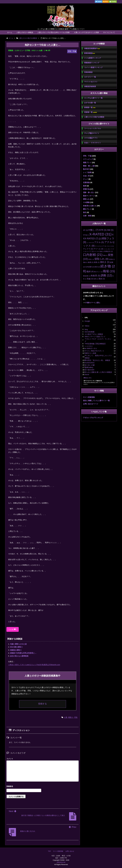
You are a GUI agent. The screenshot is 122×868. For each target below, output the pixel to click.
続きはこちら (88, 378)
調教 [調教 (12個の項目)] (106, 275)
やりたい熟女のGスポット (94, 351)
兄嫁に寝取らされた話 (18, 644)
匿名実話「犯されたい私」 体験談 (97, 360)
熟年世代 (86, 169)
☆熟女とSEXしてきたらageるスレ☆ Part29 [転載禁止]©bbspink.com (34, 665)
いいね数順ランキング (93, 58)
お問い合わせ (70, 851)
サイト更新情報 (89, 397)
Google (87, 321)
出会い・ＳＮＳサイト (93, 143)
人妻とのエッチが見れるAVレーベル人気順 (53, 32)
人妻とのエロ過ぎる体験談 (94, 117)
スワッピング (88, 159)
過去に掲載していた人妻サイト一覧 (96, 401)
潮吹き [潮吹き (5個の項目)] (105, 262)
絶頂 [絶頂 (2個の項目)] (97, 267)
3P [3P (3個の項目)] (85, 230)
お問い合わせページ (91, 404)
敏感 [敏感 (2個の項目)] (91, 262)
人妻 (66, 717)
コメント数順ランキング (93, 67)
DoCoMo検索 (90, 332)
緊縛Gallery (89, 367)
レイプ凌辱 (87, 172)
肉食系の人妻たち (90, 206)
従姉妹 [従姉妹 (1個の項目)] (112, 259)
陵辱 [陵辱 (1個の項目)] (96, 279)
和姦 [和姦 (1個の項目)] (105, 255)
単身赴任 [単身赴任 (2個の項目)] (109, 251)
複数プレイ (87, 163)
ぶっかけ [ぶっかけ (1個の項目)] (90, 243)
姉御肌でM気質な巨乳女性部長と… (23, 653)
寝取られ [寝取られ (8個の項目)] (101, 259)
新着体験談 (90, 53)
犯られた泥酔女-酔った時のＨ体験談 (98, 372)
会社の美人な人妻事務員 (19, 656)
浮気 (76, 717)
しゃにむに (89, 346)
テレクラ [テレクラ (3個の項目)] (88, 249)
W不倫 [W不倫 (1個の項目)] (86, 235)
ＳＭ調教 (86, 202)
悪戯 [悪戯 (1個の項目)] (85, 262)
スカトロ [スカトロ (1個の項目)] (110, 246)
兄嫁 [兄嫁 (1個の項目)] (102, 251)
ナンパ (86, 179)
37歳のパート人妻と (93, 303)
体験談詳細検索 (90, 86)
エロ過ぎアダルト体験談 (94, 334)
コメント (10, 759)
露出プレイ (87, 209)
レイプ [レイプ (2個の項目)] (90, 251)
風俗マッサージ (89, 196)
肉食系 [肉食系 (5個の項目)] (95, 276)
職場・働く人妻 (89, 166)
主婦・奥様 (87, 216)
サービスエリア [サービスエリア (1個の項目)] (101, 246)
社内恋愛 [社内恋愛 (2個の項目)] (90, 267)
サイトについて (109, 32)
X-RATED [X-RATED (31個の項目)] (100, 234)
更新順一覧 (91, 112)
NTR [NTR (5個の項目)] (103, 230)
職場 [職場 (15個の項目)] (109, 271)
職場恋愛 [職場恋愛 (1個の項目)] (87, 276)
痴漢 (85, 186)
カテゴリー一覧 (90, 77)
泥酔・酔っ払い (89, 192)
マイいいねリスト (91, 82)
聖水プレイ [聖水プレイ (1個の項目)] (98, 272)
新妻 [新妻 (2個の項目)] (97, 262)
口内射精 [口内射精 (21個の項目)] (93, 255)
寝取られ (86, 199)
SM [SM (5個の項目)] (110, 230)
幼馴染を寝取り (16, 650)
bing (86, 329)
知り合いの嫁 (90, 365)
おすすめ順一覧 (90, 103)
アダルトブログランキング (93, 418)
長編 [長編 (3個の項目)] (90, 279)
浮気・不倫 (87, 156)
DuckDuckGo (89, 363)
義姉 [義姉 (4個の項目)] (90, 272)
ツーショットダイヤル (93, 128)
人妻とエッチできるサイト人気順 (86, 32)
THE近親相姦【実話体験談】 (95, 344)
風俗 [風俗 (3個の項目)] (102, 279)
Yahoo (87, 326)
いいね (13, 629)
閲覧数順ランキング (92, 63)
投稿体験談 (88, 72)
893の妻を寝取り (16, 647)
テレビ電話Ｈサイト (92, 133)
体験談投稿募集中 (92, 48)
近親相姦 (86, 182)
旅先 (85, 212)
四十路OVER (89, 370)
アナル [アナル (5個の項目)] (99, 242)
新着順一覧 (90, 107)
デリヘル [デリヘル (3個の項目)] (98, 249)
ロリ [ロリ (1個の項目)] (97, 251)
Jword (87, 375)
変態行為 (86, 189)
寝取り (71, 717)
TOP (49, 851)
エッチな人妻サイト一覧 (93, 98)
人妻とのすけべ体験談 (25, 32)
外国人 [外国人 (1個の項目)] (91, 259)
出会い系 (86, 176)
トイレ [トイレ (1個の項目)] (107, 249)
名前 (43, 787)
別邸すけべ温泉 (90, 353)
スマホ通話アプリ (91, 138)
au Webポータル (91, 348)
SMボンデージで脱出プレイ (95, 337)
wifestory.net (61, 862)
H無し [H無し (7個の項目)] (93, 230)
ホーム (10, 32)
